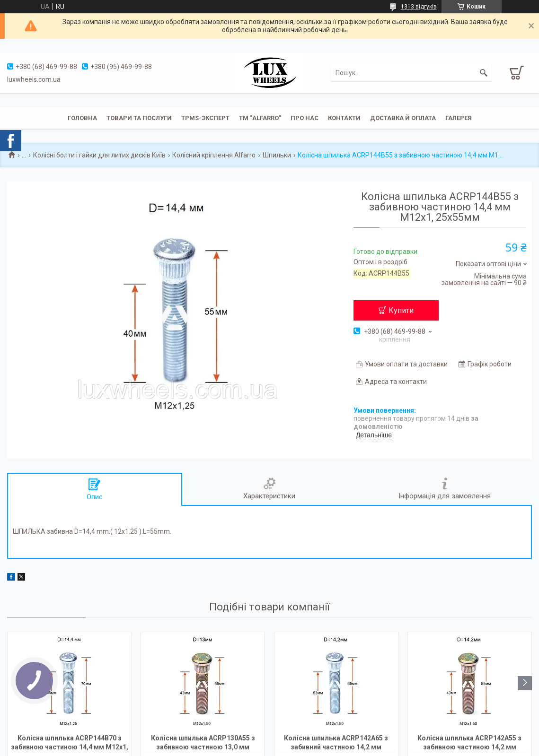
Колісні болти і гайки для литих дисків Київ (99, 155)
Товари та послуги (139, 118)
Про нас (305, 118)
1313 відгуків (419, 7)
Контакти (344, 118)
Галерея (459, 118)
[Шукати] (484, 73)
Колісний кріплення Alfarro (214, 155)
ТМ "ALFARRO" (260, 118)
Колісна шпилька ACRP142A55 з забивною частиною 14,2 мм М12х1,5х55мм (469, 743)
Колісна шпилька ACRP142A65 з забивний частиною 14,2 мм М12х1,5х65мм (336, 743)
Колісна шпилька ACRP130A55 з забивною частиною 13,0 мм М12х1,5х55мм (203, 743)
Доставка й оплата (403, 118)
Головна (82, 118)
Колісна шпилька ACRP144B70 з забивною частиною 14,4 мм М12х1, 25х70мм (70, 743)
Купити (401, 310)
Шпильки (277, 155)
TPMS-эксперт (205, 118)
